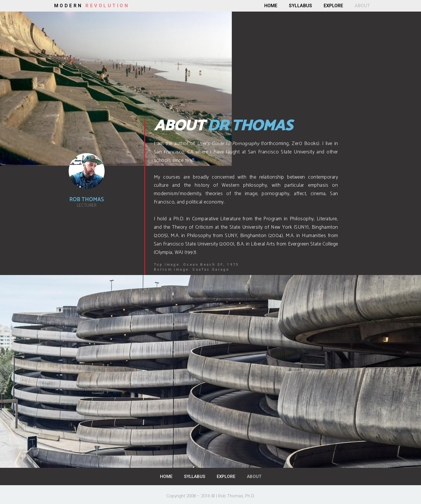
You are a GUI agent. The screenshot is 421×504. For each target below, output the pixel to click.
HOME (271, 6)
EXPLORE (333, 6)
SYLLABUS (300, 6)
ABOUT (362, 6)
